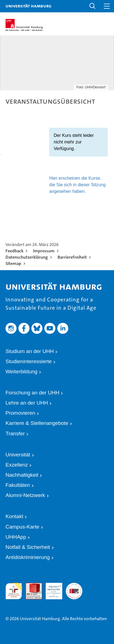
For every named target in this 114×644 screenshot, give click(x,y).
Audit (30, 585)
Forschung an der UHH (32, 393)
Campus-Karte (22, 527)
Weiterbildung (21, 372)
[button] (93, 6)
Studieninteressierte (29, 361)
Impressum (44, 251)
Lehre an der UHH (27, 403)
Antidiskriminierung (28, 557)
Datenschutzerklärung (27, 257)
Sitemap (13, 263)
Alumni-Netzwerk (25, 495)
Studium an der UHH (30, 351)
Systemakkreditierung (74, 585)
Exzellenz (17, 465)
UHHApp (16, 537)
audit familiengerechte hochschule (14, 590)
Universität (18, 455)
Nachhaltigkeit (22, 475)
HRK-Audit (50, 588)
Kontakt (14, 516)
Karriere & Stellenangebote (37, 423)
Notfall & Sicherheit (28, 547)
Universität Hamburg (28, 6)
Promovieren (20, 413)
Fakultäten (18, 485)
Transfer (15, 433)
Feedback (14, 251)
